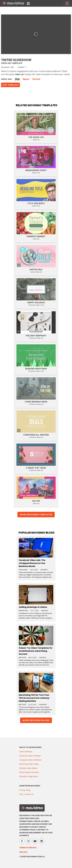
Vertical (36, 79)
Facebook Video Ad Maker (30, 756)
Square (26, 79)
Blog (28, 790)
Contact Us (29, 794)
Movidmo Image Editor (29, 776)
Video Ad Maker (26, 752)
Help (21, 794)
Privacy (23, 852)
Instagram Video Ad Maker (30, 760)
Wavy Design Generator (29, 772)
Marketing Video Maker (29, 764)
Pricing (22, 790)
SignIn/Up (67, 3)
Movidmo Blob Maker (28, 768)
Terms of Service (28, 848)
